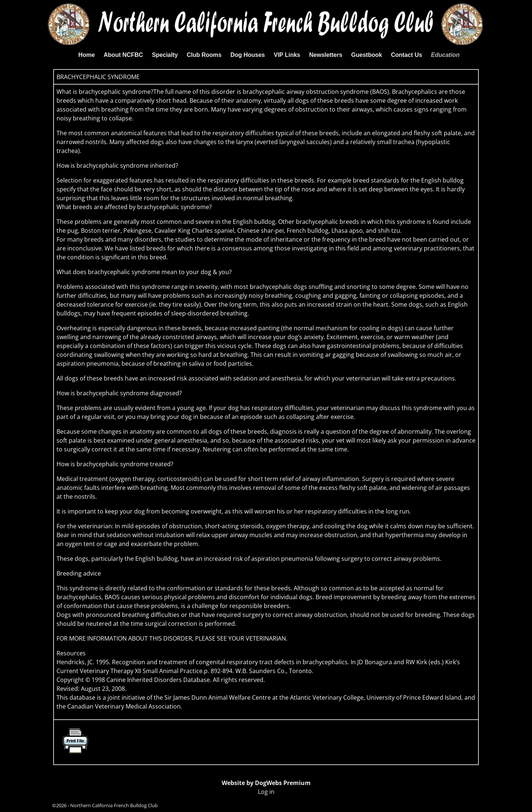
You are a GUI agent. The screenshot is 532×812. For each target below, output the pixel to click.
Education (445, 55)
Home (86, 55)
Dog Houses (248, 55)
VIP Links (287, 55)
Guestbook (367, 55)
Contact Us (406, 55)
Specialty (165, 55)
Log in (266, 792)
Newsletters (326, 55)
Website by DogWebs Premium (266, 783)
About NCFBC (124, 55)
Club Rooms (204, 55)
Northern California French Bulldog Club (114, 805)
